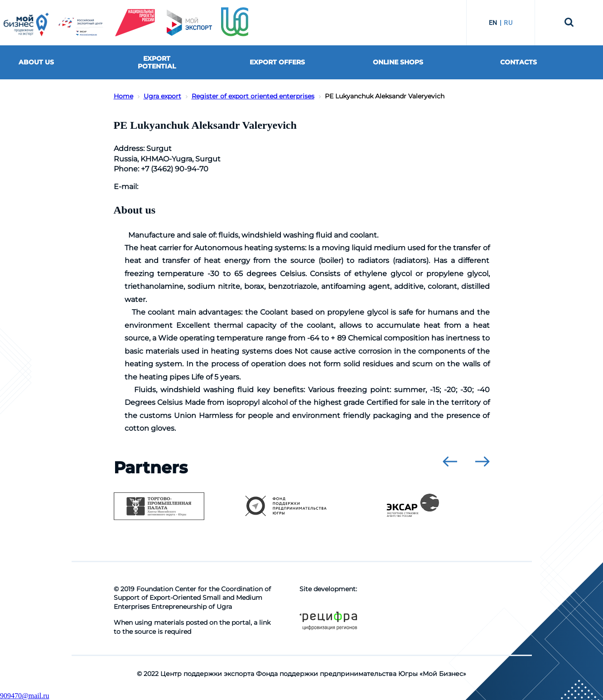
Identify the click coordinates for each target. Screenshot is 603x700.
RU (508, 23)
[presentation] (450, 462)
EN (493, 23)
